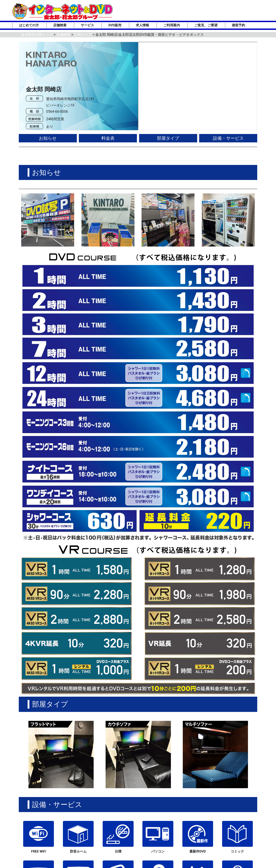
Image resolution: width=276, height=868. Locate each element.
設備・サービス (228, 138)
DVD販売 (115, 25)
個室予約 (238, 25)
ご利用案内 (172, 25)
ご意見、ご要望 (206, 25)
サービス (87, 25)
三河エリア (83, 35)
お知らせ (48, 138)
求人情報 (142, 25)
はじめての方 (29, 25)
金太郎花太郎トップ (37, 35)
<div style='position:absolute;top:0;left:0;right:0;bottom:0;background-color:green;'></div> (198, 86)
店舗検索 (60, 25)
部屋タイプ (168, 138)
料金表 (108, 138)
